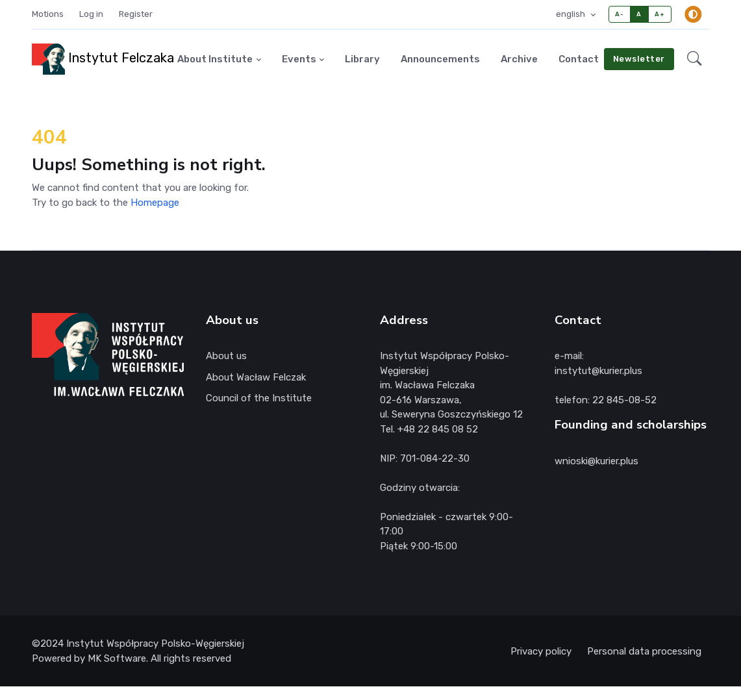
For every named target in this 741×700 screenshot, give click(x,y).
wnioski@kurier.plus (597, 461)
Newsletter (639, 59)
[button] (694, 59)
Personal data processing (644, 651)
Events (299, 59)
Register (136, 14)
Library (362, 59)
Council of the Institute (259, 398)
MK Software (117, 658)
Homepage (155, 203)
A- (619, 14)
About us (226, 356)
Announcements (440, 59)
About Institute (215, 59)
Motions (48, 14)
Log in (91, 14)
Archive (519, 59)
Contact (579, 59)
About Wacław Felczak (256, 377)
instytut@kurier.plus (598, 371)
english (571, 14)
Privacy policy (541, 651)
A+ (659, 14)
